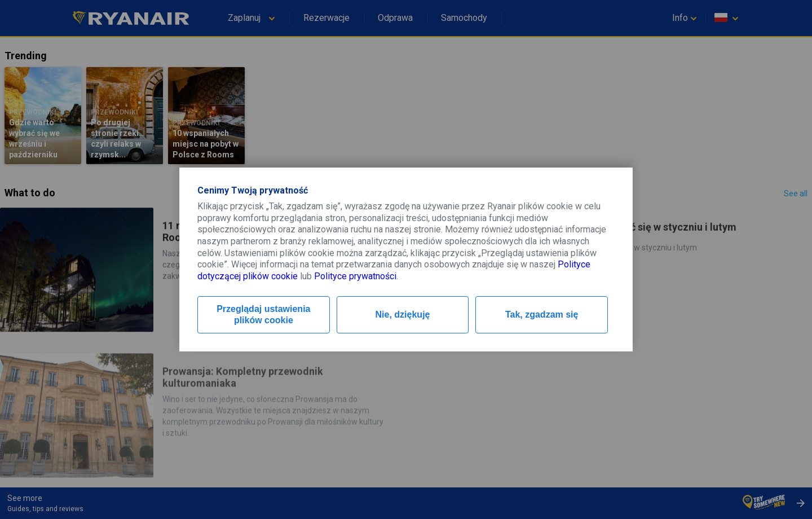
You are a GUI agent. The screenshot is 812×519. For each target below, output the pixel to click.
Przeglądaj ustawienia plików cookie (263, 315)
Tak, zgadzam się (542, 315)
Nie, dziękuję (403, 315)
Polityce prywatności (355, 276)
